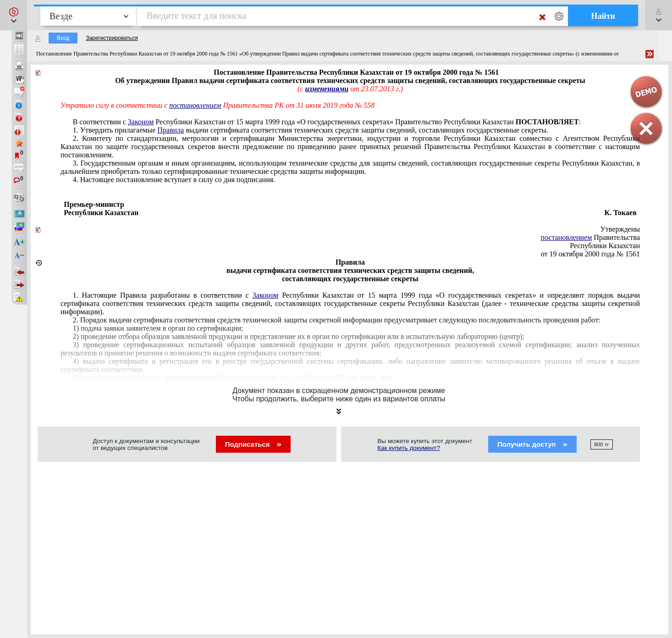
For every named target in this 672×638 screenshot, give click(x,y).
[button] (14, 15)
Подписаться (253, 444)
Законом (141, 122)
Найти (603, 16)
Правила (171, 130)
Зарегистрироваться (112, 38)
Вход (63, 38)
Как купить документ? (409, 448)
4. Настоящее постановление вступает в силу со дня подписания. (174, 180)
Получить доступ (532, 444)
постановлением (195, 105)
